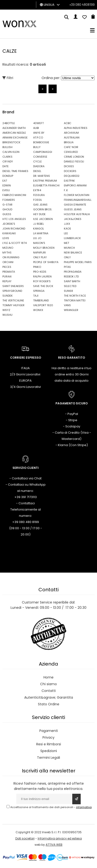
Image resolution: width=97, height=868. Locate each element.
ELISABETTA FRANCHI (46, 185)
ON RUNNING (11, 257)
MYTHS (7, 253)
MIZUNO (8, 248)
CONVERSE (40, 157)
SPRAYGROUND (12, 291)
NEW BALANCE (73, 253)
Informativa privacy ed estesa (60, 838)
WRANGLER (71, 310)
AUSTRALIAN (72, 138)
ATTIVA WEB (54, 845)
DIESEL (37, 171)
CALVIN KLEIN (11, 152)
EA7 (5, 181)
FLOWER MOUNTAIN (77, 195)
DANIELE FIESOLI (74, 161)
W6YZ (6, 310)
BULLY (37, 147)
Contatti (49, 691)
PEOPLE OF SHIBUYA (46, 262)
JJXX (67, 224)
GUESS (7, 214)
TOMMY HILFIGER (13, 305)
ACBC (68, 123)
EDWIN (7, 185)
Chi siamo (48, 684)
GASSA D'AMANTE (75, 205)
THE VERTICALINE (13, 300)
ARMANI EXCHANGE (15, 138)
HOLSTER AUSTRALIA (77, 214)
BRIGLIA (69, 142)
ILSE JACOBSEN (43, 219)
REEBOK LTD (71, 276)
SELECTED (70, 286)
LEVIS (6, 238)
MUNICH (69, 248)
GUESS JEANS (73, 209)
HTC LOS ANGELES (14, 219)
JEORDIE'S (9, 224)
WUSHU (7, 315)
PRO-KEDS (40, 272)
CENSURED (71, 152)
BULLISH (7, 147)
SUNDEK (8, 296)
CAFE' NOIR (71, 147)
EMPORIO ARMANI (75, 185)
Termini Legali (48, 758)
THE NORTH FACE (75, 296)
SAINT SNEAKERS (13, 286)
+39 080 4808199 (82, 4)
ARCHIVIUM (71, 133)
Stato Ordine (49, 704)
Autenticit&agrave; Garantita (49, 697)
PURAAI (7, 276)
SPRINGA (39, 291)
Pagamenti (49, 731)
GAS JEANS (40, 205)
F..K (66, 190)
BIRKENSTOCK (11, 142)
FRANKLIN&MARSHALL (78, 200)
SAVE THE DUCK (43, 286)
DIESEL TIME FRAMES (15, 171)
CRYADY (8, 161)
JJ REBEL (39, 224)
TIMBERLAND (41, 300)
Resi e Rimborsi (49, 744)
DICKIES (69, 166)
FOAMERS (9, 200)
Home (48, 677)
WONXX (38, 310)
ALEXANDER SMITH (14, 128)
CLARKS (7, 157)
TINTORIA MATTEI (75, 300)
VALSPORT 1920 (43, 305)
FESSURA (39, 195)
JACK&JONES (73, 219)
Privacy (48, 737)
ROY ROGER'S (42, 281)
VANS (67, 305)
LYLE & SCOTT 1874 (15, 243)
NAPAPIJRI (39, 253)
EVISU (6, 190)
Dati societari (25, 838)
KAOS (67, 229)
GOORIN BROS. (43, 209)
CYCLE (37, 161)
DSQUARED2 (72, 176)
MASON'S (39, 243)
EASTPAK (69, 181)
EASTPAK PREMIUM (45, 181)
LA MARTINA (41, 233)
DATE (6, 166)
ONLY (67, 257)
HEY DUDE (39, 214)
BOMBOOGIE (41, 142)
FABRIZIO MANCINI (14, 195)
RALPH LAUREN (42, 276)
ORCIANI (8, 262)
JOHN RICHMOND (14, 229)
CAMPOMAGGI (43, 152)
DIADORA (39, 166)
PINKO (37, 267)
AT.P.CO (38, 138)
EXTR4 (37, 190)
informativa (84, 807)
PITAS (67, 267)
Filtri (8, 78)
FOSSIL (38, 200)
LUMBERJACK (72, 238)
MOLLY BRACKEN (44, 248)
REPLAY (7, 281)
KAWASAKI (9, 233)
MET (67, 243)
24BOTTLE (9, 123)
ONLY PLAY (40, 257)
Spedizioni (49, 751)
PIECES (7, 267)
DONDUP (8, 176)
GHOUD (7, 209)
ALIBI (36, 128)
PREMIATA (9, 272)
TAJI (36, 296)
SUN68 (68, 291)
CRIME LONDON (74, 157)
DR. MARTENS (42, 176)
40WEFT (38, 123)
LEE (66, 233)
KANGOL (39, 229)
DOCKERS (70, 171)
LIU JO (37, 238)
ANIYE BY (39, 133)
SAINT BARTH (72, 281)
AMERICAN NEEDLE (14, 133)
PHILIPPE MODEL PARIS (78, 262)
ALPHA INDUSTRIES (76, 128)
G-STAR (7, 205)
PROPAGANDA (73, 272)
